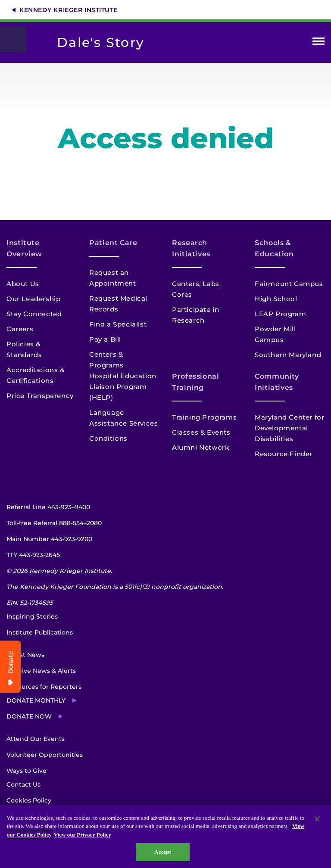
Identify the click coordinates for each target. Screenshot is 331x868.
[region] (165, 837)
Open (319, 43)
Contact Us (23, 784)
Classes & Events (201, 432)
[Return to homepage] (18, 39)
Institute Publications (40, 632)
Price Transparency (40, 396)
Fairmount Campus (289, 284)
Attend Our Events (36, 739)
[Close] (317, 819)
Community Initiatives (277, 382)
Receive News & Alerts (41, 671)
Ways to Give (27, 771)
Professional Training (196, 382)
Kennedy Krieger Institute (69, 10)
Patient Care (113, 243)
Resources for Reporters (44, 687)
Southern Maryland (288, 355)
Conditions (108, 438)
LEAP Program (280, 314)
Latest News (25, 655)
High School (276, 299)
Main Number (49, 539)
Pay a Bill (105, 339)
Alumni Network (200, 447)
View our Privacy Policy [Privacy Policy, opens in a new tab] (83, 835)
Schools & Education (274, 248)
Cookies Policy (29, 800)
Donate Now (29, 716)
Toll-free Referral (54, 523)
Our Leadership (33, 299)
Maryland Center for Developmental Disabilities (289, 428)
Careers (20, 329)
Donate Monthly (36, 700)
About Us (23, 284)
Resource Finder (284, 454)
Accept (163, 852)
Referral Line (48, 507)
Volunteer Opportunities (45, 755)
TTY (33, 555)
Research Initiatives (191, 248)
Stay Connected (34, 314)
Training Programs (204, 417)
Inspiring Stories (32, 616)
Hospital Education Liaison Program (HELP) (123, 387)
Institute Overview (24, 248)
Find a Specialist (118, 324)
